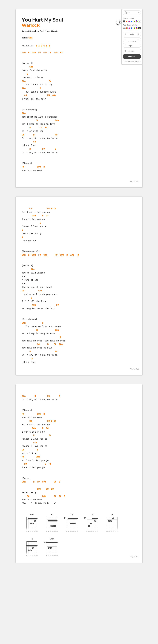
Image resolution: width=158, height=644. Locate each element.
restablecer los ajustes (132, 61)
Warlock (31, 25)
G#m (30, 38)
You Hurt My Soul (42, 20)
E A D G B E (43, 46)
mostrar (131, 51)
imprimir (132, 56)
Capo (130, 46)
